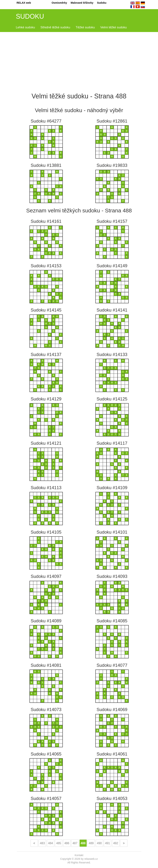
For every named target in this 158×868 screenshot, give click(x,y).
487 (75, 843)
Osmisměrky (59, 3)
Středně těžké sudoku (55, 27)
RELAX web (24, 3)
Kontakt (79, 855)
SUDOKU (30, 16)
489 (91, 843)
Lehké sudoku (26, 27)
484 (51, 843)
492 (116, 843)
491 (108, 843)
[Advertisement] (79, 61)
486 (67, 843)
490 (99, 843)
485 (59, 843)
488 (83, 843)
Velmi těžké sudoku (114, 27)
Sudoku (102, 3)
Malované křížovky (82, 3)
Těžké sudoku (85, 27)
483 (42, 843)
